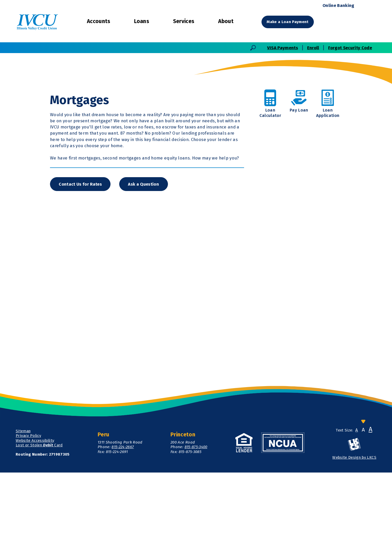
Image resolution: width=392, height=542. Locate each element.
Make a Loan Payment (288, 22)
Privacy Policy (28, 505)
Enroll (313, 48)
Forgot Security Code (350, 48)
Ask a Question (144, 253)
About (226, 21)
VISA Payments (283, 48)
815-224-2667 (123, 516)
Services (184, 21)
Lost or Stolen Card (39, 514)
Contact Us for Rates (81, 253)
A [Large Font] (370, 499)
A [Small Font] (357, 499)
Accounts (99, 21)
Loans (142, 21)
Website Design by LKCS (354, 527)
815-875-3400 (196, 516)
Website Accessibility (35, 510)
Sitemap (23, 500)
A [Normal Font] (363, 499)
